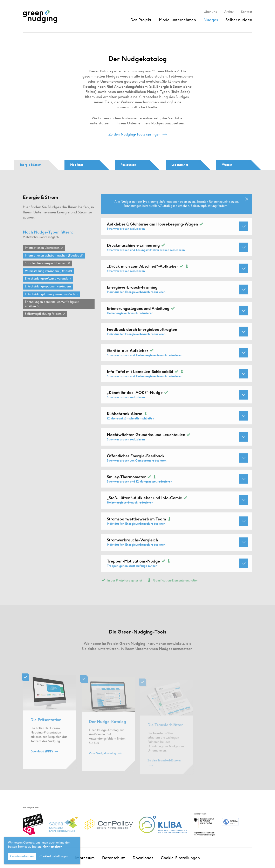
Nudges (211, 20)
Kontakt (247, 12)
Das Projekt (141, 20)
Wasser (227, 165)
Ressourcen (128, 165)
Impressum (85, 858)
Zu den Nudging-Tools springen (134, 134)
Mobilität (77, 165)
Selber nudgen (239, 20)
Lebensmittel (180, 165)
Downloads (143, 858)
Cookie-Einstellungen (180, 858)
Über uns (210, 12)
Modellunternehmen (177, 20)
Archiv (229, 12)
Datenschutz (114, 858)
